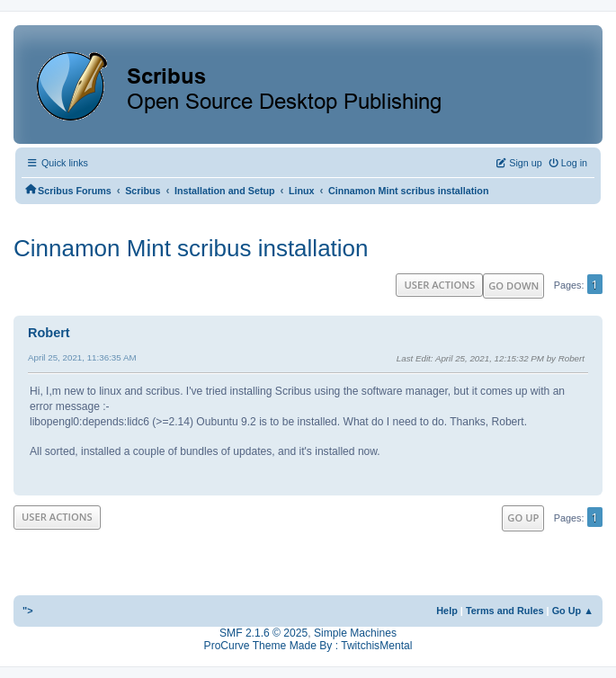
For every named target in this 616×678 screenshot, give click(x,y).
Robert (49, 333)
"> (28, 611)
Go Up (523, 517)
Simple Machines (355, 633)
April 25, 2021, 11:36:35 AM (82, 357)
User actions (439, 285)
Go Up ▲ (573, 611)
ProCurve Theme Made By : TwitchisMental (308, 646)
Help (447, 611)
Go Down (513, 285)
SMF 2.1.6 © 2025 (263, 633)
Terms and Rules (505, 611)
